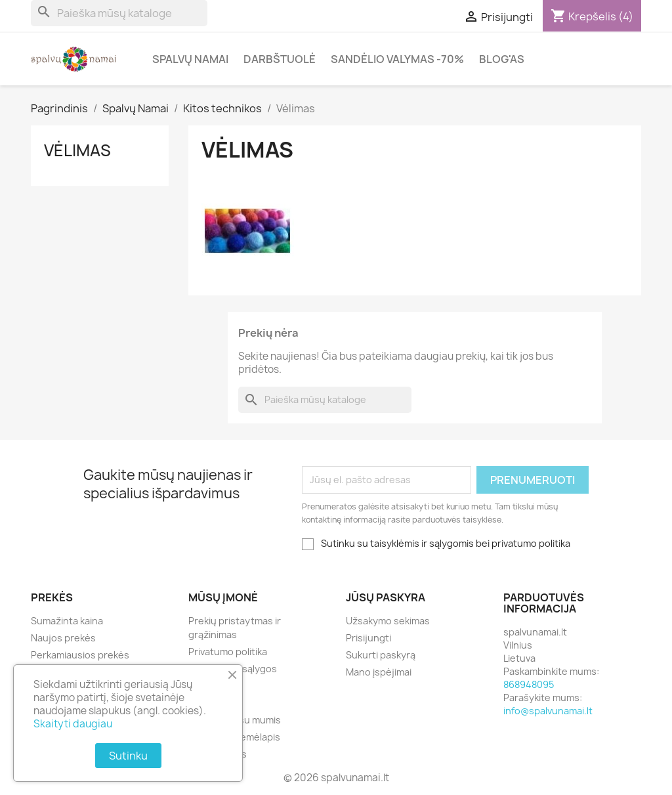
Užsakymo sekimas (388, 621)
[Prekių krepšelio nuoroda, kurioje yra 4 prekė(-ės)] (592, 16)
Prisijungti (368, 638)
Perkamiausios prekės (80, 655)
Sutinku (128, 756)
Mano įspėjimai (379, 672)
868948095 (529, 684)
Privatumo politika (228, 652)
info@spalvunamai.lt (548, 711)
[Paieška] (119, 13)
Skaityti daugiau (73, 724)
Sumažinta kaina (67, 621)
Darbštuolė (280, 59)
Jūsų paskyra (386, 597)
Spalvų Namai (190, 59)
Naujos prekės (63, 638)
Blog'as (502, 59)
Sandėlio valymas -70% (397, 59)
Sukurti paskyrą (381, 655)
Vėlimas (77, 150)
